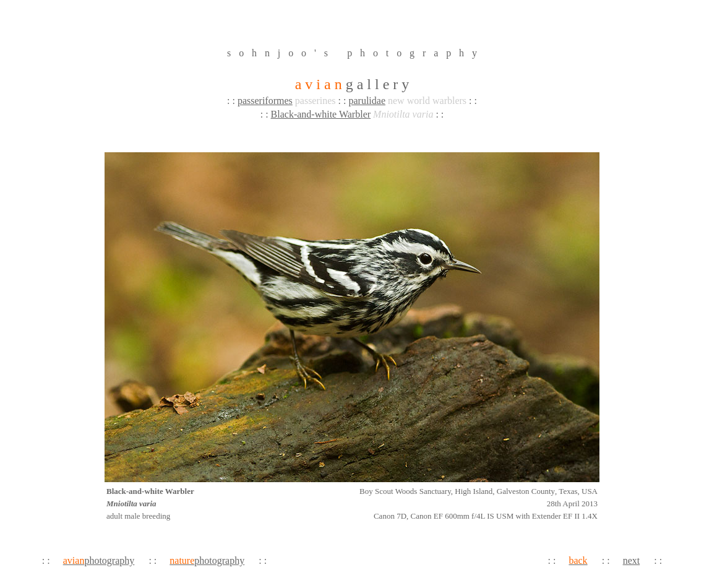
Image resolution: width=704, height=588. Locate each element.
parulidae (367, 101)
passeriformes (265, 101)
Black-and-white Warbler (321, 114)
